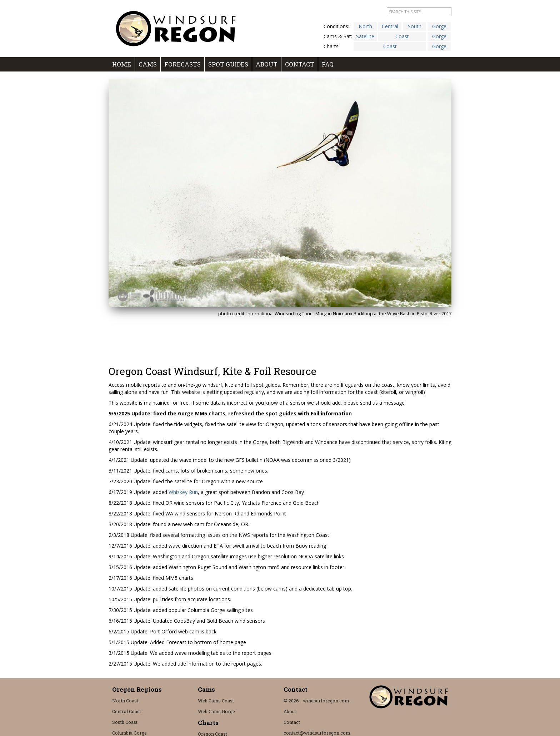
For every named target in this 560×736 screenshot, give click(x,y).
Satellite (365, 36)
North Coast (125, 701)
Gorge (439, 26)
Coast (402, 36)
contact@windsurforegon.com (317, 733)
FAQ (328, 64)
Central (390, 26)
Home (122, 64)
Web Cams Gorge (216, 711)
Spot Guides (228, 64)
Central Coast (127, 711)
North (365, 26)
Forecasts (182, 64)
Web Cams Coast (216, 701)
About (267, 64)
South (415, 26)
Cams (148, 64)
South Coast (125, 722)
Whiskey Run (183, 492)
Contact (300, 64)
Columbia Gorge (129, 733)
